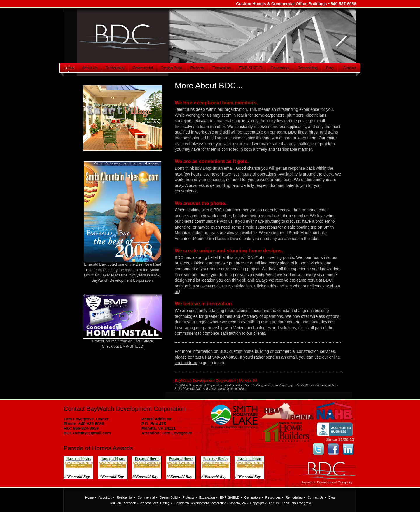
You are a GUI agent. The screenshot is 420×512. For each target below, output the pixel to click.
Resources (273, 497)
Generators (280, 68)
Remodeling (308, 68)
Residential (115, 68)
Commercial (143, 68)
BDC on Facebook (123, 503)
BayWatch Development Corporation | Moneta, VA (216, 381)
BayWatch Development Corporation (122, 280)
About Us (90, 68)
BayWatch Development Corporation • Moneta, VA (210, 503)
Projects (197, 68)
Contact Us (316, 497)
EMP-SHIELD (250, 68)
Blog (330, 68)
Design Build (172, 68)
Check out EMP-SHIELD (123, 346)
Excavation (222, 68)
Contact (350, 68)
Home (69, 68)
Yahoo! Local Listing (155, 503)
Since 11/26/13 (335, 438)
